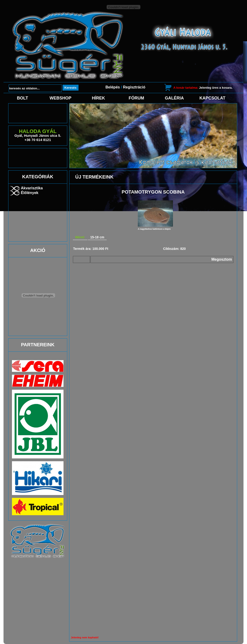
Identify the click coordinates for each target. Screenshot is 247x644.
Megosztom (222, 259)
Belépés (113, 87)
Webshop (60, 98)
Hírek (98, 98)
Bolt (22, 98)
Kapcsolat (212, 98)
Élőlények (30, 193)
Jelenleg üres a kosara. (203, 88)
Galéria (174, 98)
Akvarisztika (32, 188)
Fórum (136, 98)
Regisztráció (134, 87)
